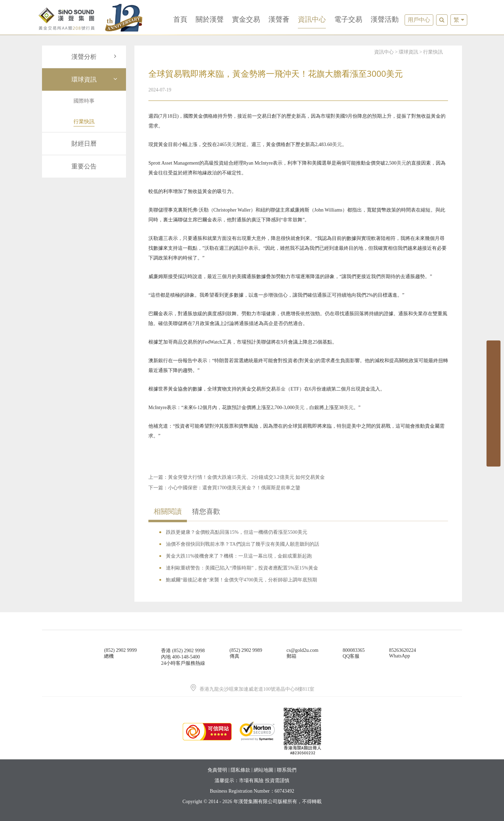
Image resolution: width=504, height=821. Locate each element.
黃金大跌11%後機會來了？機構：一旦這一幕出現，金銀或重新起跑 (239, 556)
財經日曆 (84, 144)
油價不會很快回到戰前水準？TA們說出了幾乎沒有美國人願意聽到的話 (243, 544)
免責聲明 (217, 770)
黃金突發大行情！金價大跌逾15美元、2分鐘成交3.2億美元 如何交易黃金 (246, 477)
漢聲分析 (95, 57)
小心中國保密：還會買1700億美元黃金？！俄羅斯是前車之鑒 (234, 488)
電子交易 (348, 19)
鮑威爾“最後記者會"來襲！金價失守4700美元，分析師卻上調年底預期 (241, 580)
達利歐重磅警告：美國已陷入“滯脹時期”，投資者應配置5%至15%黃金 (242, 568)
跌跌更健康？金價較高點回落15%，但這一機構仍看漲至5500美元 (237, 532)
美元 (232, 144)
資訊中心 (312, 19)
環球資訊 (95, 80)
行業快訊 (433, 52)
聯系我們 (287, 770)
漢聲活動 (385, 19)
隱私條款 (240, 770)
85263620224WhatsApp (403, 653)
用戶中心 (419, 20)
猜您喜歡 (206, 511)
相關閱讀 (168, 511)
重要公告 (84, 166)
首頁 (180, 19)
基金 (281, 389)
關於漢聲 (210, 19)
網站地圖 (264, 770)
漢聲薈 (279, 19)
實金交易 (246, 19)
